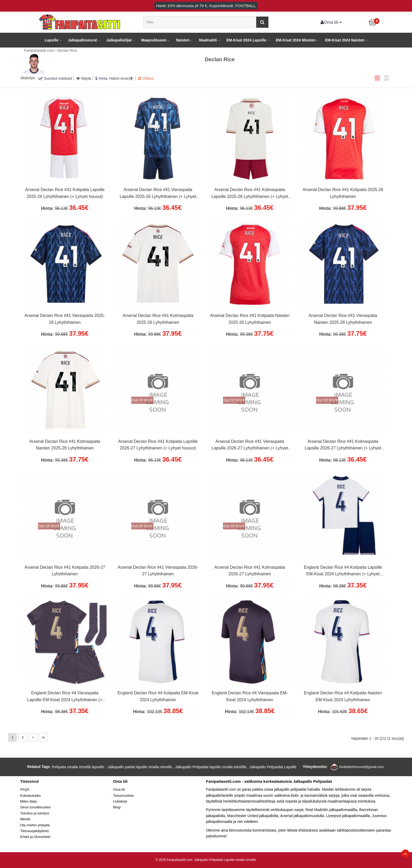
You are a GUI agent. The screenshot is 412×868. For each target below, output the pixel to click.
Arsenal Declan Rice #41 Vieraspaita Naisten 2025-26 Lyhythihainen (343, 319)
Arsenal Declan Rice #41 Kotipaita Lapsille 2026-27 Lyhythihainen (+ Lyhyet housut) (158, 445)
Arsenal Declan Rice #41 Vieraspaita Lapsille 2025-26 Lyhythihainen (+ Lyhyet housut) (158, 194)
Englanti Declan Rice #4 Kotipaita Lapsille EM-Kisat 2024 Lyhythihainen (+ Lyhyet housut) (343, 571)
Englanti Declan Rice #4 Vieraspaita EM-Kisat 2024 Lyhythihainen (250, 696)
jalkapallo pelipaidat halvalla (297, 789)
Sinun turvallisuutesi (36, 807)
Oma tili (329, 22)
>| (43, 737)
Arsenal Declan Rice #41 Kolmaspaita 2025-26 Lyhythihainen (158, 319)
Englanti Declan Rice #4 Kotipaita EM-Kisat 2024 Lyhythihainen (158, 696)
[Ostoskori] (373, 22)
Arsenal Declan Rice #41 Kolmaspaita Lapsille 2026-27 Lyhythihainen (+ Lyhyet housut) (343, 445)
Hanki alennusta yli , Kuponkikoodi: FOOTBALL (206, 6)
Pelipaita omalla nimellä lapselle (78, 767)
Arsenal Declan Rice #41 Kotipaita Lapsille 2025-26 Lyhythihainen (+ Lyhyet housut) (65, 193)
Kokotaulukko (31, 796)
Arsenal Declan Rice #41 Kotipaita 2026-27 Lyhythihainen (65, 571)
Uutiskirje (120, 801)
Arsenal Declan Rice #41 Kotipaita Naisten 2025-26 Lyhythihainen (250, 319)
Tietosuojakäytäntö (35, 831)
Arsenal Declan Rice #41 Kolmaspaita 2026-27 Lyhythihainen (250, 571)
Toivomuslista (123, 796)
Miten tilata (29, 801)
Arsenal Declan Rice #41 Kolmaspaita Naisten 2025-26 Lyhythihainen (65, 445)
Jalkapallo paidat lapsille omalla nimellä (139, 767)
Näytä (84, 78)
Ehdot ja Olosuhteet (35, 837)
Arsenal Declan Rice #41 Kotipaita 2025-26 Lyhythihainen (343, 193)
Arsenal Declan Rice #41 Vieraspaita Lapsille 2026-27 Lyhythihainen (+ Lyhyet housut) (250, 445)
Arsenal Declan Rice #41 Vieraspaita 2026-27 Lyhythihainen (158, 571)
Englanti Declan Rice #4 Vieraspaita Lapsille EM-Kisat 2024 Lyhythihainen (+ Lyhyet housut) (65, 697)
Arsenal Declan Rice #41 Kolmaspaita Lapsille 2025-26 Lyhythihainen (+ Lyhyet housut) (250, 194)
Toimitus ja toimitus (35, 813)
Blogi (117, 807)
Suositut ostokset (55, 78)
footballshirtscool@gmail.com (362, 767)
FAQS (25, 789)
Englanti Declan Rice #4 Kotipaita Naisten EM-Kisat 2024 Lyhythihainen (343, 696)
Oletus (146, 78)
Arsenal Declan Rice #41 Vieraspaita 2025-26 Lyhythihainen (65, 319)
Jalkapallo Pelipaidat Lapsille (273, 767)
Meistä (25, 819)
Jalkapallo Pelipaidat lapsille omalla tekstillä (211, 767)
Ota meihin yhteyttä (35, 825)
